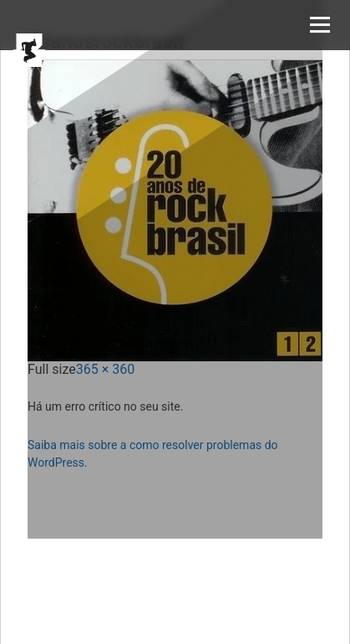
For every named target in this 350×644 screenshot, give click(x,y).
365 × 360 (105, 369)
